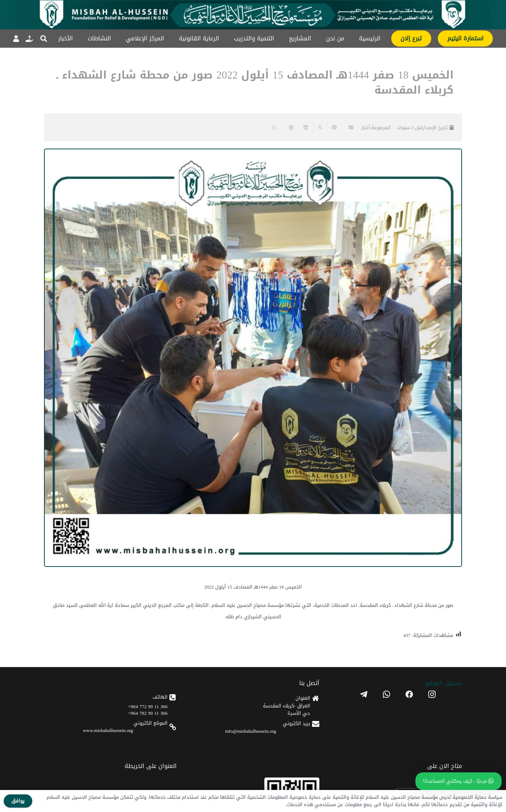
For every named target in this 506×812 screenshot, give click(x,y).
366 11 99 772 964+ (148, 707)
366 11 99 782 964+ (148, 713)
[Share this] (334, 128)
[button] (44, 39)
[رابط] (29, 39)
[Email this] (349, 128)
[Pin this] (291, 128)
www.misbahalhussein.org (108, 730)
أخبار (366, 128)
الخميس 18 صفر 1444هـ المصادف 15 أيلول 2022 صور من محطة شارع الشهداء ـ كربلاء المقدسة (255, 83)
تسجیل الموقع (444, 683)
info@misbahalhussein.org (251, 731)
